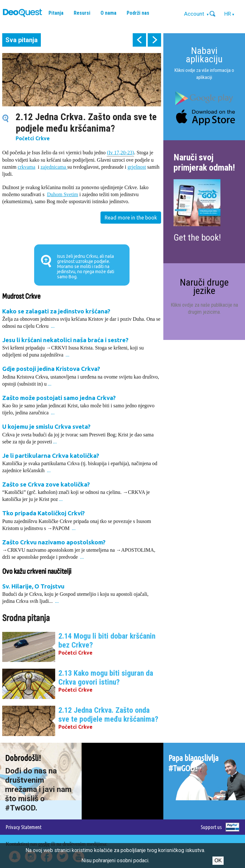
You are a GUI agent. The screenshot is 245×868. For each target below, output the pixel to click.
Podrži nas (138, 13)
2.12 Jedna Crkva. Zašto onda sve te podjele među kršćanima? (108, 715)
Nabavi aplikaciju (204, 55)
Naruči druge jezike (204, 286)
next (154, 40)
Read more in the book (131, 218)
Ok (218, 860)
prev (139, 40)
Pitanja (56, 13)
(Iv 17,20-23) (120, 152)
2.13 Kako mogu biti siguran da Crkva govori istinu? (106, 678)
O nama (108, 13)
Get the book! (197, 238)
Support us (211, 827)
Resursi (82, 13)
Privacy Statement (24, 827)
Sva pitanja (22, 40)
